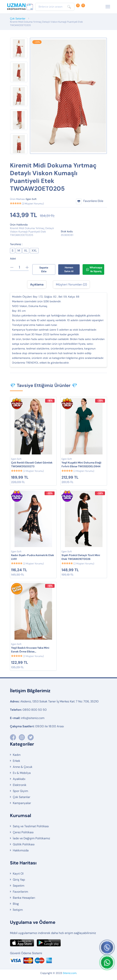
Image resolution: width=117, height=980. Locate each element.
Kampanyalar (22, 803)
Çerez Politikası (23, 832)
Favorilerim (20, 892)
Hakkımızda (21, 850)
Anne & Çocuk (23, 767)
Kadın (17, 755)
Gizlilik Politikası (24, 844)
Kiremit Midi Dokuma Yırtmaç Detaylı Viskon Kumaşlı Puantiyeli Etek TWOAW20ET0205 (46, 23)
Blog (16, 904)
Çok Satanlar (18, 18)
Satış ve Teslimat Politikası (31, 826)
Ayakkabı (19, 779)
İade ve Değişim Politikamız (31, 838)
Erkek (16, 761)
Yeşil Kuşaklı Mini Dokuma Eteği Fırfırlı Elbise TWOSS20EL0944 (81, 464)
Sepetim (19, 886)
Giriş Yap (19, 880)
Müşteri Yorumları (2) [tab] (71, 284)
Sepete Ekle (44, 269)
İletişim (18, 910)
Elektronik (20, 785)
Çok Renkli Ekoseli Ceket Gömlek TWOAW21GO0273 (32, 464)
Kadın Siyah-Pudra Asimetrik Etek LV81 (33, 557)
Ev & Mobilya (22, 773)
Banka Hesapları (24, 898)
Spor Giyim (20, 791)
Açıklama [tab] (37, 284)
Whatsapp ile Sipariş (94, 269)
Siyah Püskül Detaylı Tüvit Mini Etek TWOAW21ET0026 (81, 557)
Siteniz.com (70, 973)
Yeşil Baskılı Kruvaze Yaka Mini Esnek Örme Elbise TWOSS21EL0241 (30, 650)
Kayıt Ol (18, 874)
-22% (37, 42)
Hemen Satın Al (69, 269)
